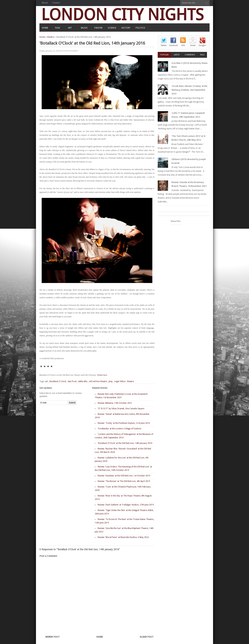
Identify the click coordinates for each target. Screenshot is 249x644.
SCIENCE (112, 28)
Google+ (202, 45)
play (111, 381)
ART (70, 28)
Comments (190, 55)
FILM (57, 28)
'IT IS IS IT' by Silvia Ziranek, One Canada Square (121, 409)
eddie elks (83, 381)
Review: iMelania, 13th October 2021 (115, 403)
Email (193, 45)
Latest (177, 55)
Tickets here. (102, 375)
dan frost (72, 381)
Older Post (147, 637)
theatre (51, 37)
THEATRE (98, 28)
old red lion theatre (98, 381)
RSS (183, 45)
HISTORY (126, 28)
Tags (202, 55)
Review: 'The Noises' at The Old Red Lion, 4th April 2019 (124, 481)
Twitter (164, 45)
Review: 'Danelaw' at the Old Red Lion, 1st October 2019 (124, 476)
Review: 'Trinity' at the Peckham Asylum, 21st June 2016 (124, 423)
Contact (56, 3)
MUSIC (84, 28)
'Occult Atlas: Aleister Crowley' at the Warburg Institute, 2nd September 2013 (189, 90)
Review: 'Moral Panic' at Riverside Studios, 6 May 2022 (123, 537)
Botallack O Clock (58, 381)
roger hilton (120, 381)
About (45, 3)
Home (42, 37)
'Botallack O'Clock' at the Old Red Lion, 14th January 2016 (125, 443)
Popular (164, 55)
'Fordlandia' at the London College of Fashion (119, 429)
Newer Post (53, 637)
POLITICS (140, 28)
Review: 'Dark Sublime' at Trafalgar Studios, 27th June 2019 (126, 505)
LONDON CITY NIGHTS (122, 15)
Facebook (173, 45)
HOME (45, 28)
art (47, 381)
